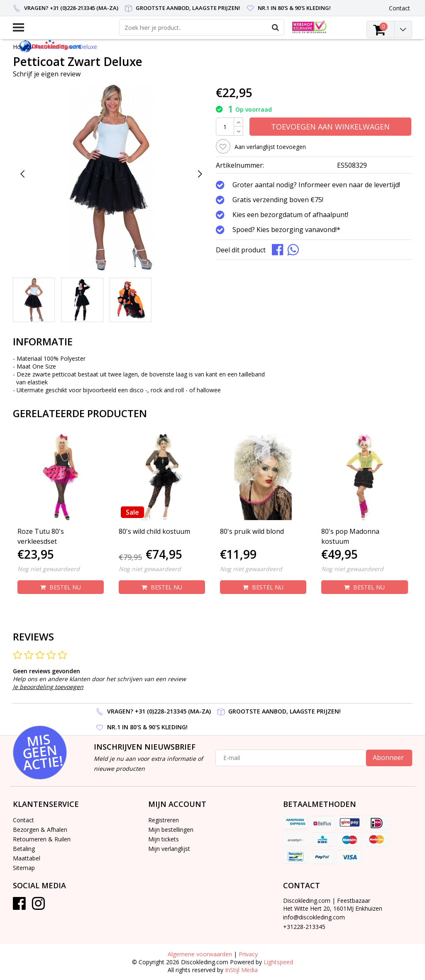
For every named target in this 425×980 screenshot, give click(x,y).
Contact (23, 820)
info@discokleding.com (314, 917)
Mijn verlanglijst (169, 849)
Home (21, 47)
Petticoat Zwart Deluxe (66, 47)
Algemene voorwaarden (200, 954)
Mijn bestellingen (171, 830)
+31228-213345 (304, 927)
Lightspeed (278, 962)
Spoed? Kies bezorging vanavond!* (286, 230)
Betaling (24, 849)
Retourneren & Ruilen (42, 839)
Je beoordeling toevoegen (48, 687)
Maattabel (27, 858)
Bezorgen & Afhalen (40, 830)
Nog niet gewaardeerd (49, 569)
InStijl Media (241, 970)
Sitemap (24, 868)
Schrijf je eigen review (47, 74)
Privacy (248, 954)
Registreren (164, 820)
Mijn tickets (164, 839)
